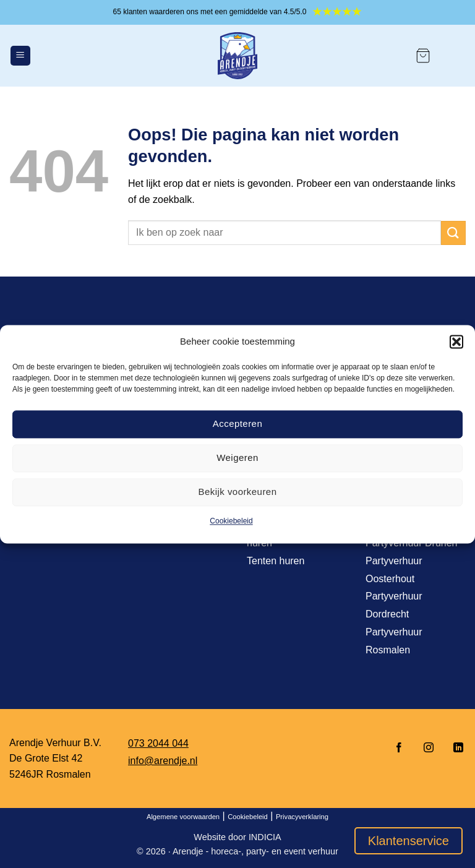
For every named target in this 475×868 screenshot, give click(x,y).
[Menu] (20, 56)
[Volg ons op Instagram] (429, 748)
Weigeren (237, 458)
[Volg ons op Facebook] (399, 748)
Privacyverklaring (302, 817)
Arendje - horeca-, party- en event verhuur (255, 851)
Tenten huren (276, 561)
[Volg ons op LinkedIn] (455, 748)
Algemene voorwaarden (183, 817)
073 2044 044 (158, 743)
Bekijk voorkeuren (238, 492)
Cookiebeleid (231, 521)
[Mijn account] (454, 56)
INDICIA (265, 837)
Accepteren (237, 423)
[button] (456, 342)
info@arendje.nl (163, 761)
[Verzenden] (453, 233)
